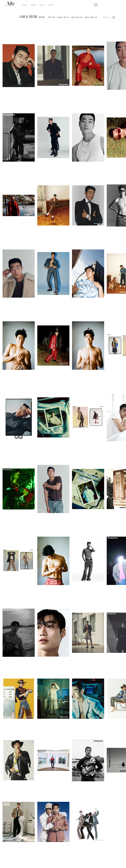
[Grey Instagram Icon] (96, 5)
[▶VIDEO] (107, 18)
